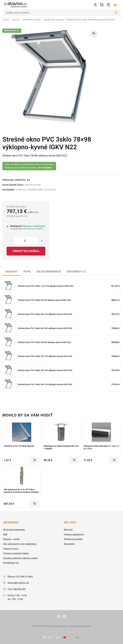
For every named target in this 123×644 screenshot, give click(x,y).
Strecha (16, 20)
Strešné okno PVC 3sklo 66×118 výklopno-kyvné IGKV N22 (45, 314)
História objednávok (74, 535)
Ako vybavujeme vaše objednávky (20, 544)
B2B (5, 535)
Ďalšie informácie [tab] (49, 272)
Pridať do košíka (26, 251)
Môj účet (68, 530)
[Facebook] (59, 617)
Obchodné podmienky (14, 530)
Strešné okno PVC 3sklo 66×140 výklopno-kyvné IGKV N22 (45, 328)
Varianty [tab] (11, 272)
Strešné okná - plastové (54, 20)
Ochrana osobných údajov (16, 553)
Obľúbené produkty (73, 539)
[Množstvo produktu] (26, 241)
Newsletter (69, 544)
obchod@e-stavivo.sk (18, 583)
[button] (61, 13)
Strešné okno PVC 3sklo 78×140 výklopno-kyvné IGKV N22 (45, 370)
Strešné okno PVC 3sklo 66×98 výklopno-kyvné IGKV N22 (44, 342)
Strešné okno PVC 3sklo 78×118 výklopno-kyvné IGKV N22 (45, 356)
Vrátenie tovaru (11, 549)
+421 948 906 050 (17, 589)
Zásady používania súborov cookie (20, 558)
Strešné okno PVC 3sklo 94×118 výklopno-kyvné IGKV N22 (45, 384)
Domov (6, 20)
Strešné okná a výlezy (32, 20)
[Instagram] (64, 617)
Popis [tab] (27, 272)
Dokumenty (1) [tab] (76, 272)
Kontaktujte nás (11, 563)
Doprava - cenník (11, 539)
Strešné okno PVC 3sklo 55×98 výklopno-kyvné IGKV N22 (44, 300)
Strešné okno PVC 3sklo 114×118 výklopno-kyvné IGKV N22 (46, 286)
